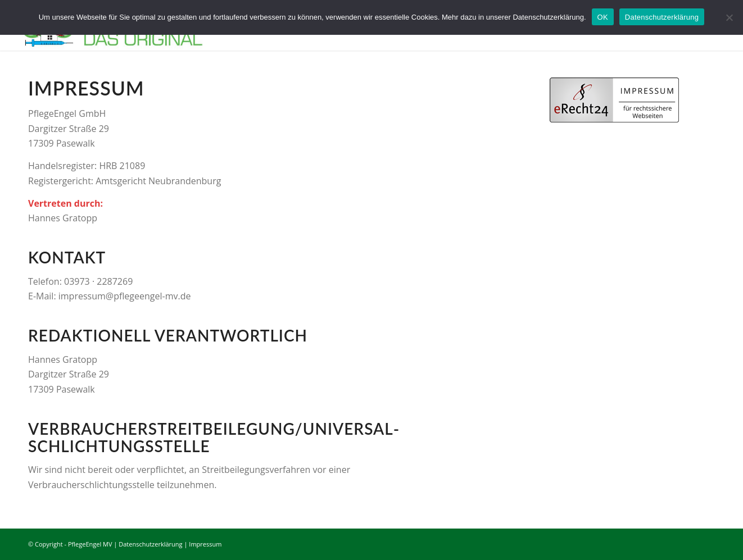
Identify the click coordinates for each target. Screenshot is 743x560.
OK (603, 17)
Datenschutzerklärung (150, 544)
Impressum (205, 544)
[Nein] (729, 17)
